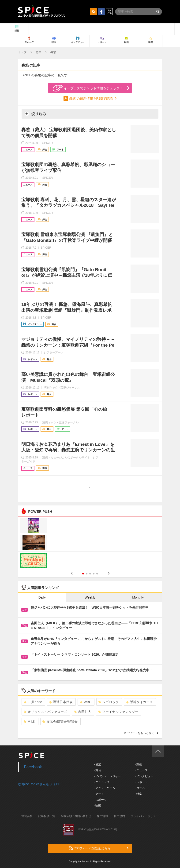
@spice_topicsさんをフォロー (40, 784)
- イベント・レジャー (107, 776)
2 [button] (87, 574)
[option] (90, 543)
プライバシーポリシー (145, 816)
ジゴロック (109, 702)
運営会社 (27, 816)
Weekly (90, 597)
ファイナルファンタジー (118, 712)
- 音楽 (97, 764)
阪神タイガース (139, 702)
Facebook (33, 767)
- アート (99, 794)
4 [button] (94, 574)
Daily (42, 597)
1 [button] (83, 574)
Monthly (138, 597)
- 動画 (138, 764)
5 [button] (97, 574)
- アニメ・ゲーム (104, 788)
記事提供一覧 (47, 816)
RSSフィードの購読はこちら (99, 848)
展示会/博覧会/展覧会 (60, 722)
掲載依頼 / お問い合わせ (76, 816)
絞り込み (35, 114)
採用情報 (102, 816)
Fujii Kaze (33, 702)
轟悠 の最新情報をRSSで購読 (92, 98)
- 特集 (138, 794)
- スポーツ (100, 800)
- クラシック (102, 782)
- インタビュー (144, 776)
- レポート (141, 782)
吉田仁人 (83, 712)
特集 (38, 52)
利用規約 (119, 816)
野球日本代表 (61, 702)
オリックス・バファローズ (45, 712)
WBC (86, 702)
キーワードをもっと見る (141, 733)
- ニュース (141, 770)
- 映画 (97, 806)
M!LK (30, 722)
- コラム (140, 788)
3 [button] (90, 574)
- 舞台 (97, 770)
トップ (22, 52)
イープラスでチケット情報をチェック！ (88, 88)
